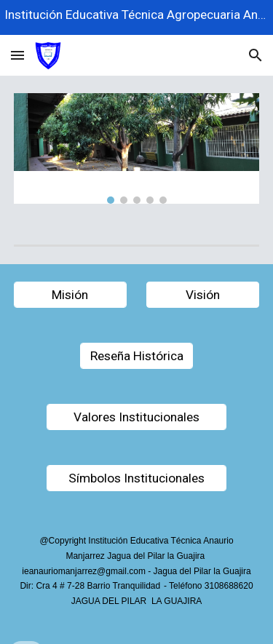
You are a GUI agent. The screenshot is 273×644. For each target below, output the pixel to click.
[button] (17, 55)
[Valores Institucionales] (136, 417)
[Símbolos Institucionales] (136, 478)
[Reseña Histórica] (136, 356)
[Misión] (70, 295)
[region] (136, 17)
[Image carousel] (137, 148)
